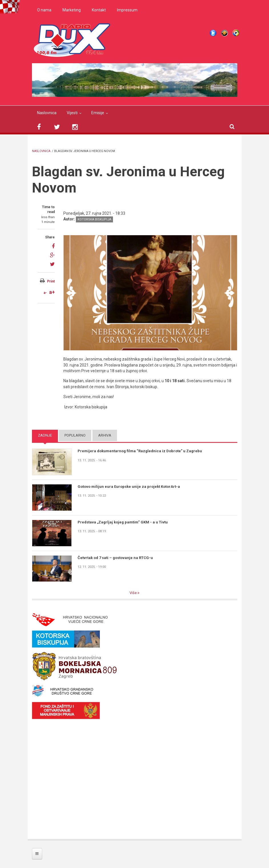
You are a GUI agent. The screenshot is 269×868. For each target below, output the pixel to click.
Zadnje (45, 435)
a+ (52, 292)
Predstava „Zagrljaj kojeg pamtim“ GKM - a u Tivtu (123, 522)
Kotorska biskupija (94, 219)
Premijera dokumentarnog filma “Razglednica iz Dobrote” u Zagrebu (140, 451)
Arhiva (105, 435)
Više (134, 593)
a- (45, 293)
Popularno (75, 435)
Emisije (98, 113)
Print (51, 281)
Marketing (72, 10)
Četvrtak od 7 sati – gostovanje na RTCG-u (115, 558)
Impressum (127, 10)
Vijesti (72, 113)
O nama (44, 10)
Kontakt (99, 10)
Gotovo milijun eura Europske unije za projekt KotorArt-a (129, 487)
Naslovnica (47, 113)
